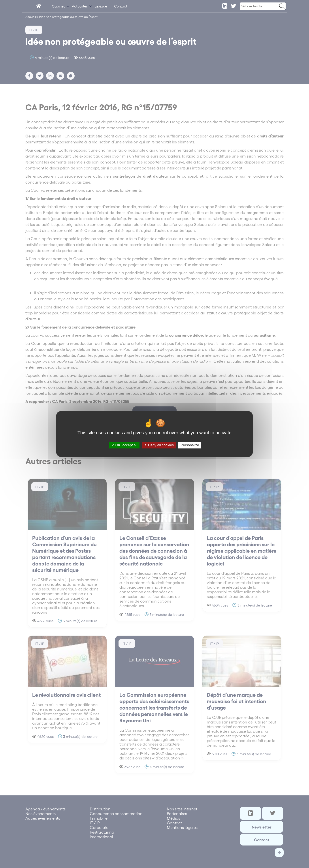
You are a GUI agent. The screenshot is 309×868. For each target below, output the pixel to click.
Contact (121, 6)
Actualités (80, 6)
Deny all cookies (159, 445)
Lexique (101, 6)
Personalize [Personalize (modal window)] (190, 445)
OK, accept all (124, 445)
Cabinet (58, 6)
